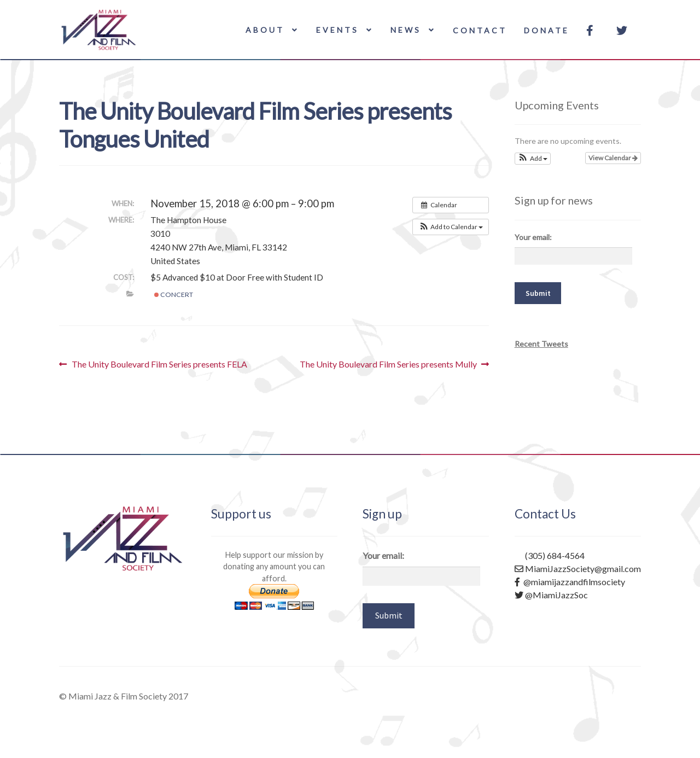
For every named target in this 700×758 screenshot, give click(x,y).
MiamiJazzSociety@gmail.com (578, 568)
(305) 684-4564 (550, 555)
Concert (174, 295)
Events (337, 30)
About (265, 30)
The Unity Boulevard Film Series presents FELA (159, 364)
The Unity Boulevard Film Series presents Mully (388, 364)
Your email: (533, 237)
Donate (547, 30)
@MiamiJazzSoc (551, 595)
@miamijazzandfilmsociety (570, 582)
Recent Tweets (541, 344)
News (406, 30)
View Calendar (613, 158)
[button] (451, 227)
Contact (480, 30)
